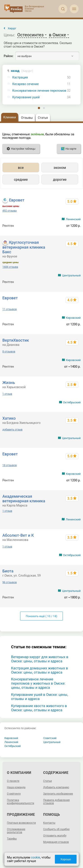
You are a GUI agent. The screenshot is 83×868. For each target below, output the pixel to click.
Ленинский (73, 219)
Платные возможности (21, 823)
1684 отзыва (10, 267)
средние (21, 180)
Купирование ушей (26, 97)
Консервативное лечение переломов (39, 91)
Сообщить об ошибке (56, 829)
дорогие (60, 180)
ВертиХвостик (16, 340)
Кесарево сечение (26, 84)
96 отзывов (10, 582)
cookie (35, 857)
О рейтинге (14, 794)
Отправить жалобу (55, 836)
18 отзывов (10, 465)
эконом (60, 168)
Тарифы (12, 839)
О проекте (13, 781)
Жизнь (9, 383)
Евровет (17, 200)
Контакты (49, 823)
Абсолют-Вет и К (18, 535)
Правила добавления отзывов (56, 802)
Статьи (47, 781)
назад (22, 71)
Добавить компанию (56, 787)
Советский (50, 738)
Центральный (71, 275)
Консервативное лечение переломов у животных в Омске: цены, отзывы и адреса (38, 683)
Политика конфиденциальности (20, 802)
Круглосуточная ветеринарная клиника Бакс (24, 247)
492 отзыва (10, 211)
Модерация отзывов (56, 842)
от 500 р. (74, 282)
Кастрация (20, 77)
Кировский (73, 318)
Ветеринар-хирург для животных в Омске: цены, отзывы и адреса (40, 659)
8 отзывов (9, 352)
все (21, 168)
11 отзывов (10, 309)
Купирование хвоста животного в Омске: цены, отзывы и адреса (39, 708)
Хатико (9, 418)
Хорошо (66, 859)
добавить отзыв (13, 430)
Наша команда (16, 787)
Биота (8, 571)
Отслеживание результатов (16, 831)
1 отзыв (7, 394)
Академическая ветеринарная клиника (24, 499)
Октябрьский (72, 402)
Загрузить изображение (58, 794)
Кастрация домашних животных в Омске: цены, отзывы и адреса (40, 670)
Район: (9, 56)
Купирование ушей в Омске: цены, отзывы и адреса (40, 697)
